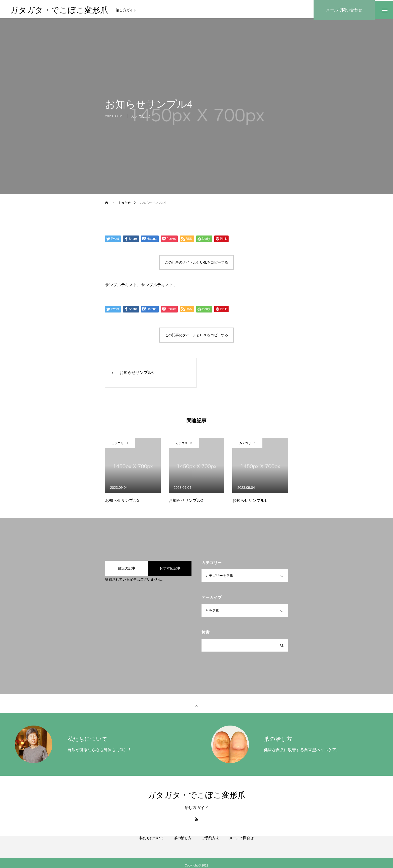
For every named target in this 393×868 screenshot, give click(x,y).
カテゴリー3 (184, 445)
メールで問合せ (241, 845)
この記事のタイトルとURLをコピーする (197, 264)
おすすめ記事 (170, 570)
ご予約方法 (210, 845)
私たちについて (152, 845)
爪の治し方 (183, 845)
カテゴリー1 (120, 445)
